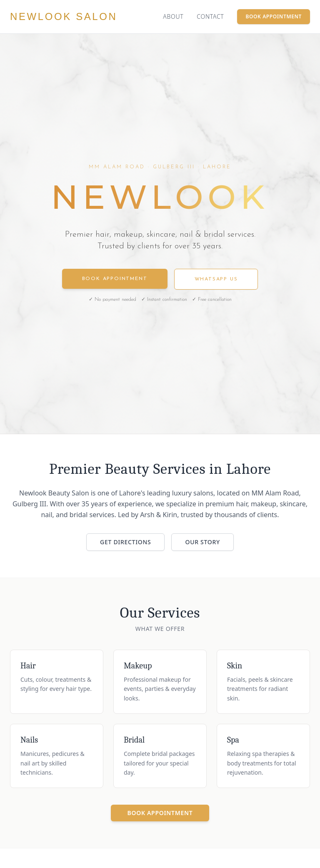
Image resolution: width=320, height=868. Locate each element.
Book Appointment (274, 16)
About (173, 16)
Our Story (202, 542)
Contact (210, 16)
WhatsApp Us (216, 279)
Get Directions (125, 542)
